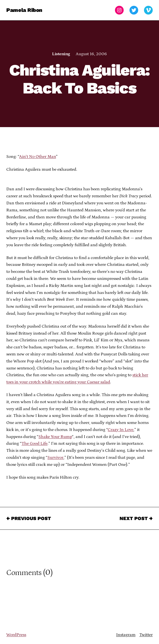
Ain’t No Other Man (38, 157)
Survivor (55, 458)
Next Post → (136, 518)
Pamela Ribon (24, 10)
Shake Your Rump (55, 437)
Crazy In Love (121, 430)
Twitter (146, 635)
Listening (61, 54)
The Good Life (34, 444)
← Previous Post (29, 518)
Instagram (126, 635)
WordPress (16, 635)
